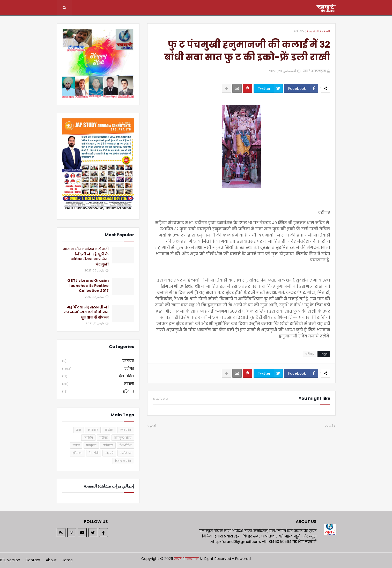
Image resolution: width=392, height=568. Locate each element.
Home (67, 560)
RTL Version (10, 560)
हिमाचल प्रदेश (123, 461)
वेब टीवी (94, 453)
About (51, 560)
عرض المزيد (161, 399)
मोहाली (98, 384)
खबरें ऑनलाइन (187, 559)
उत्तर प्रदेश (126, 430)
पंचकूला (91, 445)
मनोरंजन (126, 453)
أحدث (329, 426)
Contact (33, 560)
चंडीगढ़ (299, 31)
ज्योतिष (88, 438)
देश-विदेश (98, 376)
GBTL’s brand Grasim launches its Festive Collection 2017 (88, 286)
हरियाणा (98, 392)
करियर (109, 430)
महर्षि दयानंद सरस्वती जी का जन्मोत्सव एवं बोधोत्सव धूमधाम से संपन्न (86, 312)
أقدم (153, 426)
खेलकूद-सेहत (123, 438)
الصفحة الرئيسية (319, 31)
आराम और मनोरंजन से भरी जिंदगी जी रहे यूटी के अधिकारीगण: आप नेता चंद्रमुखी (86, 257)
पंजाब (76, 445)
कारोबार (98, 361)
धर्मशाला (108, 445)
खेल (79, 430)
